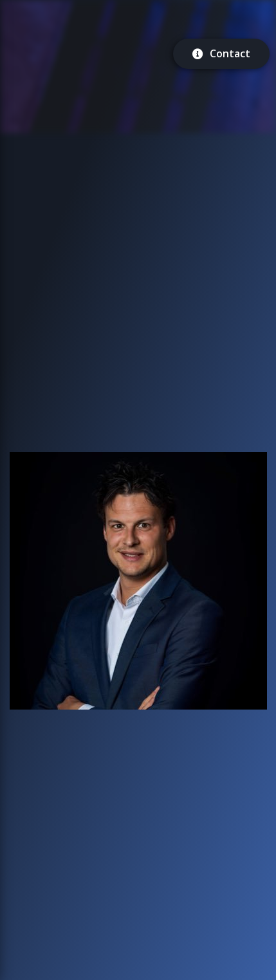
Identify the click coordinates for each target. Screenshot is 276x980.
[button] (138, 581)
